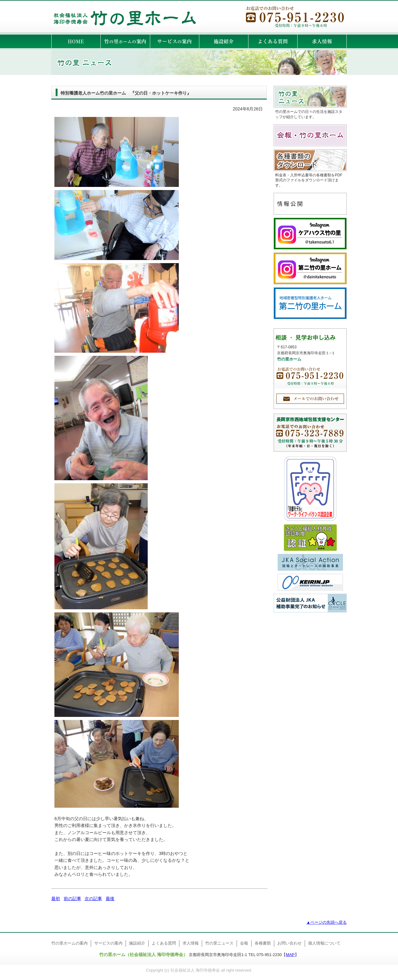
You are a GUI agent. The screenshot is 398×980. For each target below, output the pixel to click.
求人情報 (191, 943)
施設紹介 (137, 943)
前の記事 (72, 899)
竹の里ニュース (219, 943)
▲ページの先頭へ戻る (326, 922)
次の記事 (93, 899)
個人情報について (324, 943)
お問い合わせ (289, 943)
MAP (290, 955)
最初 (56, 899)
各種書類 (263, 943)
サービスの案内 (108, 943)
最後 (110, 899)
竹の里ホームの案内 (69, 943)
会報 (244, 943)
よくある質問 (164, 943)
